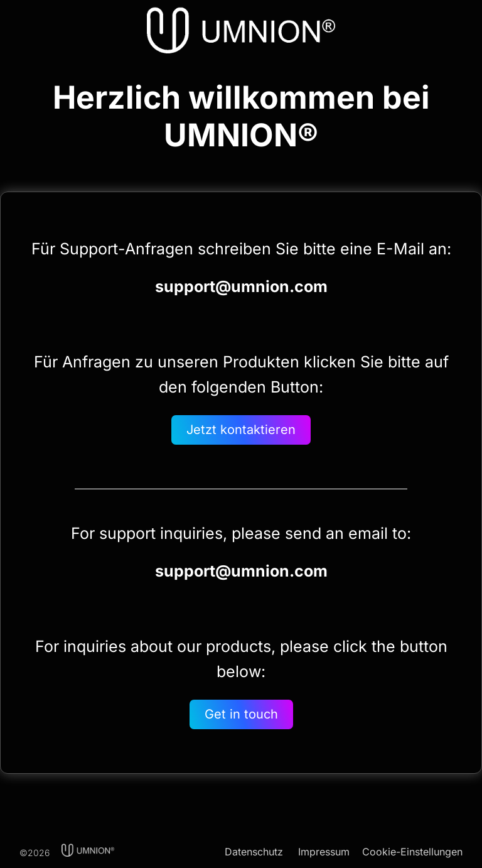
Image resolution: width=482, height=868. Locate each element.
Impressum (324, 852)
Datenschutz (254, 852)
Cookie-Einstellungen (412, 852)
